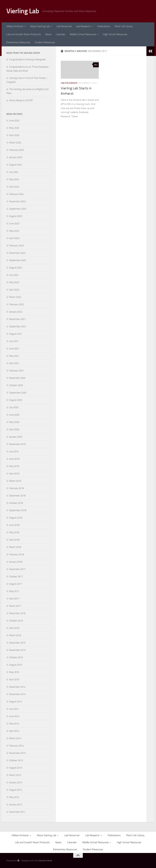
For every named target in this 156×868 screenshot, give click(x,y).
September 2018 (18, 510)
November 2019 (17, 444)
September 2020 (18, 393)
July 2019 (14, 452)
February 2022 (17, 304)
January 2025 (16, 157)
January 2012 (16, 805)
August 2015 (16, 665)
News (48, 34)
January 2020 (16, 437)
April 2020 (14, 429)
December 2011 (17, 812)
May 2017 (14, 591)
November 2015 (17, 650)
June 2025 (14, 121)
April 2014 (14, 731)
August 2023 (16, 216)
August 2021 (16, 334)
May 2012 (14, 797)
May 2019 (14, 466)
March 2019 (15, 481)
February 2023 (17, 246)
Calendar (60, 34)
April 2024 (14, 187)
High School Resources (115, 34)
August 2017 (16, 584)
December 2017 (17, 569)
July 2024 (14, 172)
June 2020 (14, 415)
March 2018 (15, 547)
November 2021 (17, 319)
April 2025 (14, 135)
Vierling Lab (23, 11)
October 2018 (16, 503)
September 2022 (18, 260)
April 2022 (14, 290)
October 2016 (16, 621)
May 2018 (14, 532)
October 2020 (16, 385)
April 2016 (14, 628)
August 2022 (16, 268)
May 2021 (14, 356)
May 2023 (14, 231)
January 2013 (16, 782)
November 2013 (17, 753)
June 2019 (14, 459)
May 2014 (14, 724)
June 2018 (14, 525)
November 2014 (17, 694)
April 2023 (14, 238)
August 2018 (16, 518)
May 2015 (14, 672)
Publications (104, 26)
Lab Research (83, 26)
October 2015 (16, 657)
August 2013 (16, 768)
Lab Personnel (64, 26)
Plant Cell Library (124, 26)
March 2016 (15, 635)
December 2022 (17, 253)
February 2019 (17, 488)
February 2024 (17, 194)
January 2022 (16, 312)
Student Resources (45, 42)
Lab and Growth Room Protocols (23, 34)
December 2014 (17, 687)
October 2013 (16, 760)
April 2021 (14, 363)
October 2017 (16, 577)
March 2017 (15, 606)
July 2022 (14, 275)
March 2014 (15, 738)
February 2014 (17, 746)
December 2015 (17, 643)
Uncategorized (69, 83)
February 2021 (17, 371)
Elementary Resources (18, 42)
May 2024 (14, 179)
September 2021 (18, 326)
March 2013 (15, 775)
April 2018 (14, 540)
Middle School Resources (83, 34)
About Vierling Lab (40, 26)
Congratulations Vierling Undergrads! (28, 59)
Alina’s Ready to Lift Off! (21, 100)
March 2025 (15, 143)
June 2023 (14, 224)
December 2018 (17, 496)
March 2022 (15, 297)
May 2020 (14, 422)
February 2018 (17, 554)
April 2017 (14, 599)
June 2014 (14, 716)
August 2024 (16, 165)
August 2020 (16, 400)
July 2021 (14, 341)
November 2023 (17, 201)
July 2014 (14, 709)
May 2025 (14, 128)
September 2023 (18, 209)
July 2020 (14, 407)
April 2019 (14, 474)
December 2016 (17, 613)
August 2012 (16, 790)
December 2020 (17, 378)
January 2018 (16, 562)
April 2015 (14, 679)
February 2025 (17, 150)
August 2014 (16, 702)
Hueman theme (45, 861)
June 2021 (14, 349)
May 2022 (14, 282)
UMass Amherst (15, 26)
